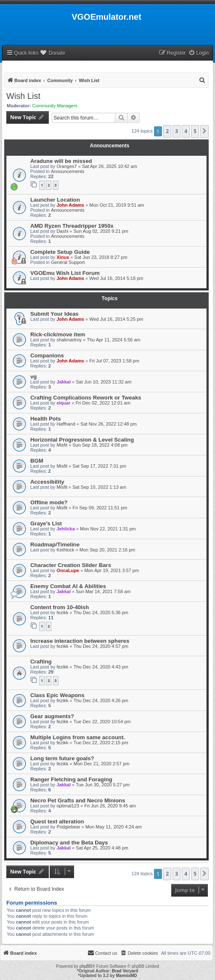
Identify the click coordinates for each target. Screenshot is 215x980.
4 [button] (186, 131)
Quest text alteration (57, 822)
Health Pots (46, 419)
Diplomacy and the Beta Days (69, 843)
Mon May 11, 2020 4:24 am (114, 827)
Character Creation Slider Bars (71, 565)
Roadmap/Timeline (55, 545)
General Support (68, 262)
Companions (47, 356)
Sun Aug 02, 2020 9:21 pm (101, 231)
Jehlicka (65, 529)
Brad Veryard (125, 971)
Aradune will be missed (61, 161)
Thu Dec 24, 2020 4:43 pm (101, 667)
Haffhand (66, 424)
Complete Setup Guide (60, 252)
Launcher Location (55, 200)
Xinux (63, 257)
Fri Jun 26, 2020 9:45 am (110, 806)
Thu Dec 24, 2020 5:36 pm (101, 612)
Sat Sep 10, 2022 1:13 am (99, 487)
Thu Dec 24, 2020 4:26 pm (101, 700)
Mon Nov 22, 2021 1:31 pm (108, 529)
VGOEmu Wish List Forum (65, 273)
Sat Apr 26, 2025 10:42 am (110, 166)
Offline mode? (49, 502)
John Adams (70, 205)
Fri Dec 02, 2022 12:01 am (103, 403)
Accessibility (47, 482)
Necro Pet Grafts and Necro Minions (78, 800)
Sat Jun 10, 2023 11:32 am (104, 382)
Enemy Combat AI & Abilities (68, 586)
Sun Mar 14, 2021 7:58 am (103, 591)
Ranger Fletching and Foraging (71, 779)
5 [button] (195, 131)
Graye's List (46, 523)
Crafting (41, 662)
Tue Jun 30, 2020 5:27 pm (103, 785)
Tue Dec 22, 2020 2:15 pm (101, 743)
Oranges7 (66, 166)
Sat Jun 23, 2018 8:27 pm (101, 257)
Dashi (62, 231)
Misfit (62, 445)
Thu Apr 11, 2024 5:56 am (114, 340)
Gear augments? (52, 716)
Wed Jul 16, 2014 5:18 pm (116, 278)
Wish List (23, 96)
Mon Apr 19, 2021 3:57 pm (111, 570)
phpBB (86, 966)
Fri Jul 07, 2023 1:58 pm (114, 361)
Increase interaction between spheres (80, 641)
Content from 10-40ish (60, 607)
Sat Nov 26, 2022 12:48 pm (109, 424)
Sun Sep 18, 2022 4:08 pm (100, 445)
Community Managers (55, 106)
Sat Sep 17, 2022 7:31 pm (99, 466)
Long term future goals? (62, 758)
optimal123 (68, 806)
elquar (63, 403)
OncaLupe (68, 570)
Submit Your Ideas (54, 314)
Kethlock (65, 550)
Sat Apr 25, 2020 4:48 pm (102, 848)
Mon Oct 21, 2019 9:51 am (117, 205)
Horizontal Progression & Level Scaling (82, 440)
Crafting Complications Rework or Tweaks (86, 398)
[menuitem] (199, 53)
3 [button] (177, 131)
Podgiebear (68, 827)
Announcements (68, 171)
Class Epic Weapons (57, 695)
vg (33, 377)
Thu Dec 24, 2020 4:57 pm (101, 646)
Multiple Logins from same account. (78, 737)
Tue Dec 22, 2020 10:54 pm (102, 722)
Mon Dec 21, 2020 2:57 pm (102, 764)
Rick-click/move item (58, 334)
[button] (204, 131)
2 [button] (167, 131)
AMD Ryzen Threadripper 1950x (72, 226)
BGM (37, 461)
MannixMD (127, 976)
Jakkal (64, 382)
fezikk (62, 612)
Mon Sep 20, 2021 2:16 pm (107, 550)
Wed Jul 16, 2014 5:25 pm (116, 319)
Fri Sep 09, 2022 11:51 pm (100, 508)
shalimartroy (69, 340)
